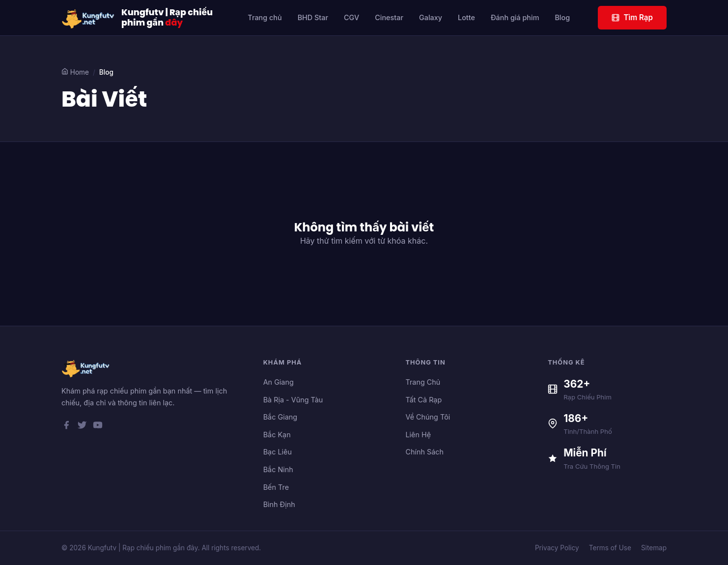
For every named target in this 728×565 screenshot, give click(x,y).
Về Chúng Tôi (428, 417)
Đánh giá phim (515, 17)
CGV (351, 17)
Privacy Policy (557, 548)
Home (75, 72)
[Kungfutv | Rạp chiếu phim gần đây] (88, 18)
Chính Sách (424, 452)
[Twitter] (82, 427)
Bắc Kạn (277, 435)
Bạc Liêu (278, 452)
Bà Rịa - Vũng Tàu (293, 400)
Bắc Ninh (278, 469)
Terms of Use (610, 548)
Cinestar (389, 17)
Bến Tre (276, 487)
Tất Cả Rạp (423, 400)
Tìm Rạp (632, 17)
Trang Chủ (423, 382)
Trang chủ (265, 17)
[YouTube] (98, 427)
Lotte (466, 17)
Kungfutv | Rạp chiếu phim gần (167, 18)
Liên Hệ (418, 435)
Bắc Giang (280, 417)
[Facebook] (66, 427)
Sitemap (654, 548)
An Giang (279, 382)
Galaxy (431, 17)
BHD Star (313, 17)
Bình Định (279, 504)
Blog (562, 17)
